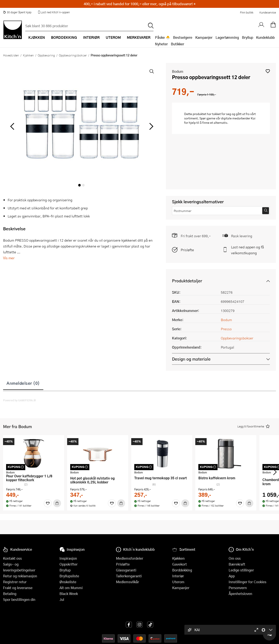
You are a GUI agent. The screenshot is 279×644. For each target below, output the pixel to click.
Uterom (178, 582)
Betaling (10, 594)
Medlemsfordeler (130, 558)
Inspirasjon (68, 558)
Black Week (69, 594)
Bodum (178, 71)
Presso (226, 329)
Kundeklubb (265, 37)
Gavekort (179, 564)
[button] (268, 71)
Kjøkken (28, 55)
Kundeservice (268, 12)
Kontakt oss (12, 558)
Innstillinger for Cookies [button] (248, 582)
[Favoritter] (48, 503)
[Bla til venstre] (12, 126)
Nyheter (161, 44)
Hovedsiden (11, 55)
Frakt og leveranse (18, 588)
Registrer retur (15, 582)
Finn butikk (247, 12)
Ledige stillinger (241, 570)
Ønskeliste (68, 582)
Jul (62, 599)
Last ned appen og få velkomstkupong (248, 250)
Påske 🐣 (162, 37)
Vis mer (9, 258)
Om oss (235, 558)
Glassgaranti (126, 570)
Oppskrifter (69, 564)
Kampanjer (204, 37)
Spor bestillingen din (19, 599)
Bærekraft (237, 564)
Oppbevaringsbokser (73, 55)
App (232, 576)
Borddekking (182, 570)
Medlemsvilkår (128, 582)
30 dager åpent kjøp (17, 12)
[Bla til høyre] (151, 126)
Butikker (178, 44)
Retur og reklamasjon (20, 576)
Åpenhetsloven (240, 594)
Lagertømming (227, 37)
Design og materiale (191, 359)
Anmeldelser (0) (23, 383)
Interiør (178, 576)
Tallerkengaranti (129, 576)
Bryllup (248, 37)
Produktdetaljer (187, 281)
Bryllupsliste (69, 576)
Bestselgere (183, 37)
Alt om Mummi (71, 588)
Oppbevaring (46, 55)
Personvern (238, 588)
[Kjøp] (57, 503)
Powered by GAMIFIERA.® (20, 400)
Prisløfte (187, 250)
